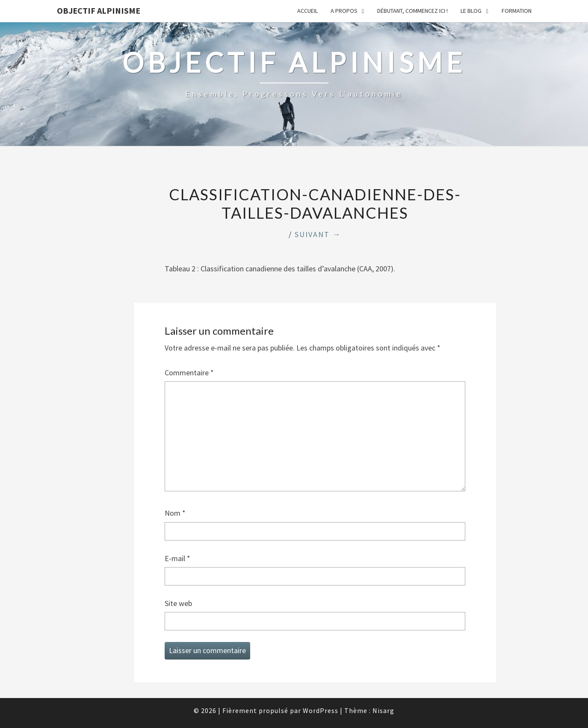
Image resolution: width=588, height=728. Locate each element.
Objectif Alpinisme (99, 10)
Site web (178, 603)
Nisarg (383, 710)
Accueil (307, 11)
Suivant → (318, 234)
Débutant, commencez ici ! (412, 11)
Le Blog (471, 11)
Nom (175, 513)
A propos (344, 11)
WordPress (321, 710)
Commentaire (189, 373)
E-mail (177, 558)
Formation (517, 11)
